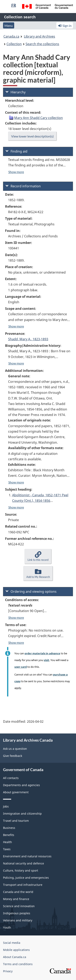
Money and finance (16, 899)
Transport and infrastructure (23, 885)
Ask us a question (15, 749)
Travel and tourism (16, 821)
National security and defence (24, 863)
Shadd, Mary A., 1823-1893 (28, 339)
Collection (14, 44)
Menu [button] (9, 26)
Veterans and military (18, 920)
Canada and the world (18, 892)
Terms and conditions (18, 964)
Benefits (9, 835)
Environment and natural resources (27, 856)
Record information (23, 186)
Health (7, 842)
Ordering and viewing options (31, 591)
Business (9, 828)
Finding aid (17, 151)
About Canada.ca (15, 957)
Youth (7, 927)
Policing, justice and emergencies (26, 878)
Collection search (20, 17)
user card (21, 667)
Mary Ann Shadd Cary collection (39, 118)
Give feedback (13, 756)
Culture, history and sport (21, 870)
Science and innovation (19, 906)
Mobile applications (16, 950)
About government (16, 792)
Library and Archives (40, 36)
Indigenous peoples (17, 913)
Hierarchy (16, 92)
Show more (16, 172)
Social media (12, 943)
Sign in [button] (65, 26)
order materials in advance (42, 653)
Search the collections (42, 44)
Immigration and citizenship (22, 814)
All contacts (11, 778)
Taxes (7, 849)
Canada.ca (11, 36)
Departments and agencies (21, 785)
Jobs (6, 806)
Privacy (8, 971)
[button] (38, 556)
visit (47, 660)
